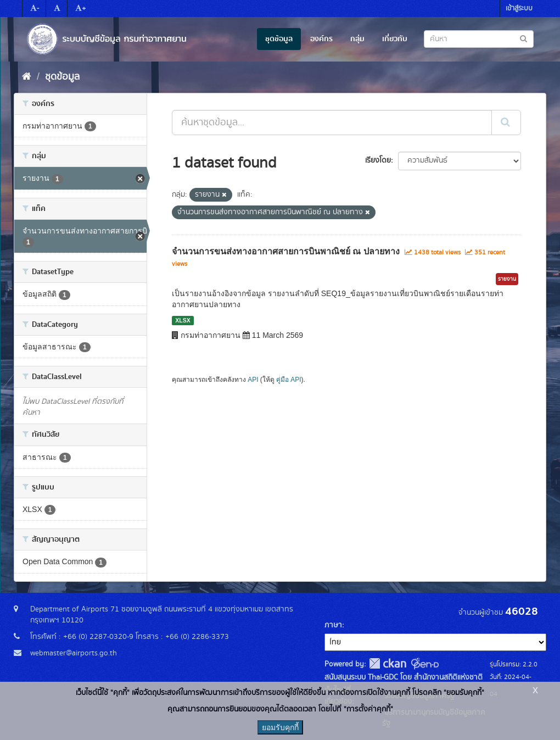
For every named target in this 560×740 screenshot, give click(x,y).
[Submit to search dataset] (523, 38)
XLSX (183, 320)
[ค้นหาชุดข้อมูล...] (332, 123)
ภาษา (333, 625)
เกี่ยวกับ (395, 39)
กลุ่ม (357, 39)
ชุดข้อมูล (279, 39)
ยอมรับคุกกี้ (280, 727)
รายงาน (507, 279)
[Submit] (506, 123)
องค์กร (321, 39)
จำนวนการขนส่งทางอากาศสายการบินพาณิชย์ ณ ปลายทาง (286, 251)
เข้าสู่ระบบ (519, 9)
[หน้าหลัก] (27, 77)
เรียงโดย (378, 160)
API (253, 380)
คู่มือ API (289, 380)
